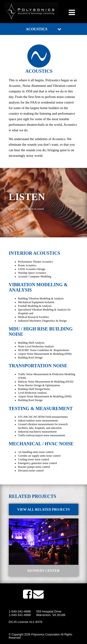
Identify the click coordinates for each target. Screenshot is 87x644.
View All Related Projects (43, 509)
